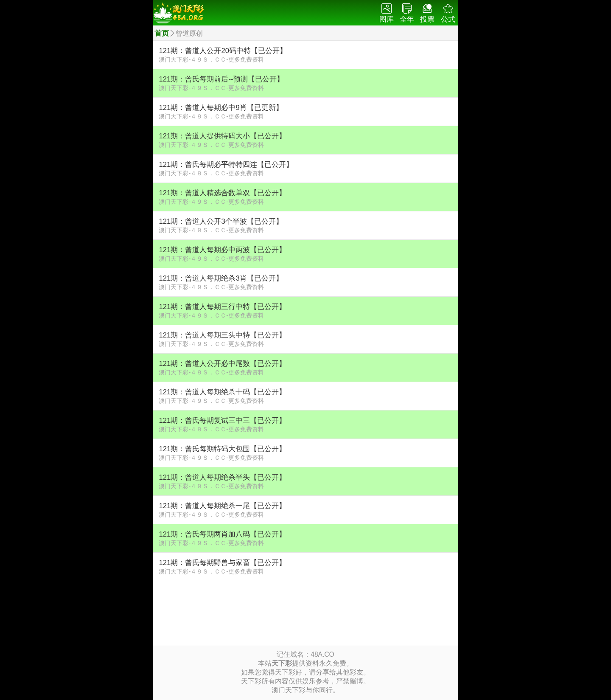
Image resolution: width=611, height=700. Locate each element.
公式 (448, 13)
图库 (387, 13)
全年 (407, 13)
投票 (427, 13)
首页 (162, 33)
